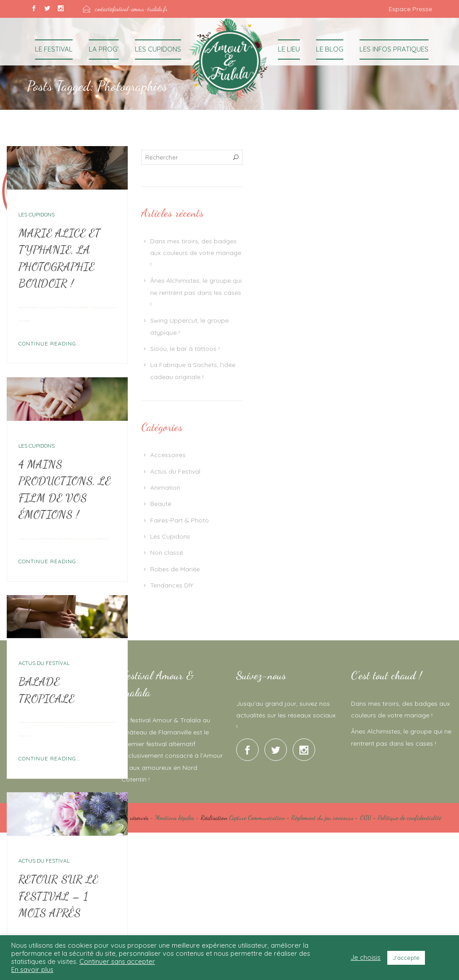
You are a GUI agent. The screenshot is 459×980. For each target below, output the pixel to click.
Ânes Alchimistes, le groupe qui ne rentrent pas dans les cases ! (196, 292)
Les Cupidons (158, 49)
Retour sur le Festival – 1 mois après (58, 896)
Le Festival (54, 49)
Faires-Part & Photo (180, 520)
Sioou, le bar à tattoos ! (185, 349)
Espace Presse (410, 9)
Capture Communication (257, 818)
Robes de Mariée (175, 569)
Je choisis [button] (366, 958)
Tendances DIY (172, 585)
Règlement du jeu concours (322, 818)
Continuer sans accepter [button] (117, 961)
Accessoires (168, 455)
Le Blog (330, 49)
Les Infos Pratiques (394, 49)
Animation (165, 488)
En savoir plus (32, 970)
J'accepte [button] (406, 958)
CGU (366, 818)
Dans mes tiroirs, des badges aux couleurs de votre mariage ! (196, 253)
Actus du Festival (44, 663)
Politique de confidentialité (409, 818)
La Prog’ (104, 49)
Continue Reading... (49, 343)
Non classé (167, 553)
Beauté (161, 504)
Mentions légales (175, 818)
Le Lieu (289, 49)
